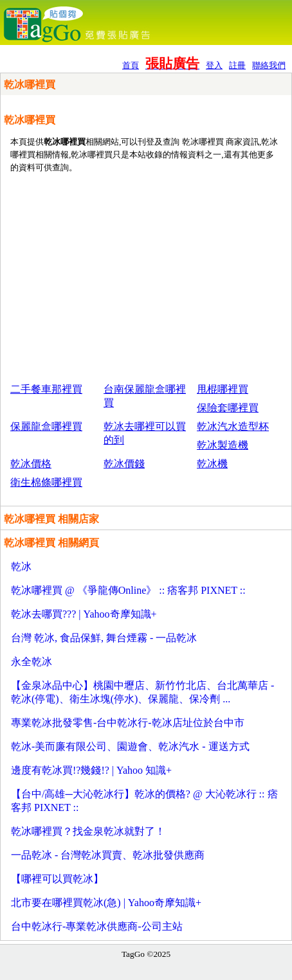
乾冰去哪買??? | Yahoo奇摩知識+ (84, 614)
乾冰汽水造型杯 (233, 426)
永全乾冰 (32, 662)
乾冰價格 (31, 464)
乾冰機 (212, 464)
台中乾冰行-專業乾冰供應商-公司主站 (97, 926)
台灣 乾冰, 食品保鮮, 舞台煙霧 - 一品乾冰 (104, 638)
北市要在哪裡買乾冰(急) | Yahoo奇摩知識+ (106, 903)
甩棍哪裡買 (223, 389)
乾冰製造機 (223, 445)
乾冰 (21, 566)
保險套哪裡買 (228, 408)
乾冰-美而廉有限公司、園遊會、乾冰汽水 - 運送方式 (130, 746)
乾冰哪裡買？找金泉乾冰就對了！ (88, 831)
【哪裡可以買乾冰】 (57, 879)
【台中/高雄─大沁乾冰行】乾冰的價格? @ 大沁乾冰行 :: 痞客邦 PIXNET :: (144, 801)
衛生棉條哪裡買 (46, 482)
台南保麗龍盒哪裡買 (145, 396)
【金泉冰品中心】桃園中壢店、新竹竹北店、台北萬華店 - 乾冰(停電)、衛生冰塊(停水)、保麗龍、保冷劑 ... (142, 692)
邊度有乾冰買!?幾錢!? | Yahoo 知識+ (91, 770)
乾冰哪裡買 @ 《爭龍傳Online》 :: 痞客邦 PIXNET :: (128, 590)
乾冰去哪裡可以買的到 (145, 433)
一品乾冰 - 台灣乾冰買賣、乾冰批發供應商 (108, 855)
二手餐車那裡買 (46, 389)
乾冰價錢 (124, 464)
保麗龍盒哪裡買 (46, 426)
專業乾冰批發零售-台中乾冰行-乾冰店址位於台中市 (128, 723)
